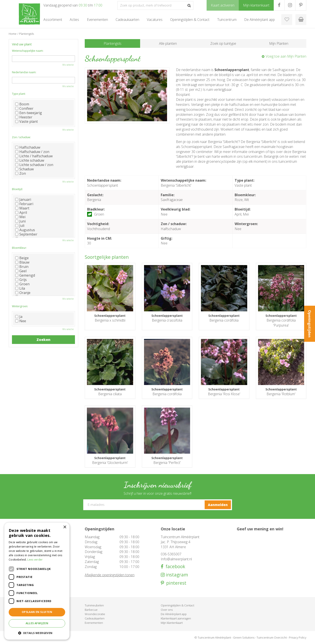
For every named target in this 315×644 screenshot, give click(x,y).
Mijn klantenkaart (172, 623)
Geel (21, 271)
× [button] (65, 527)
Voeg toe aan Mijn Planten (286, 56)
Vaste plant (27, 121)
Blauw (22, 262)
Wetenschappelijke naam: (28, 51)
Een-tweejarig (29, 113)
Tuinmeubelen (94, 605)
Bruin (22, 267)
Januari (23, 199)
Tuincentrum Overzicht (272, 637)
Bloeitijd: (17, 189)
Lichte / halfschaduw (34, 156)
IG (290, 5)
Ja (19, 317)
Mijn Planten (279, 43)
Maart (22, 208)
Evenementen (94, 623)
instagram (176, 575)
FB (279, 5)
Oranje (23, 293)
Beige (22, 258)
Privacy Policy (298, 637)
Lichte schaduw (30, 160)
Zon (21, 173)
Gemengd (25, 275)
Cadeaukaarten (95, 618)
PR (301, 5)
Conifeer (24, 108)
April (21, 212)
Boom (22, 104)
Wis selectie (68, 65)
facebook (174, 567)
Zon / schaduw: (21, 137)
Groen (22, 284)
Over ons (167, 610)
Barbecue (91, 610)
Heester (24, 117)
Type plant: (19, 94)
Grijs (21, 280)
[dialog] (37, 581)
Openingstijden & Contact (177, 605)
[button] (37, 633)
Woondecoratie (95, 614)
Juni (20, 221)
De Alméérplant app (174, 614)
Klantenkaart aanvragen (176, 618)
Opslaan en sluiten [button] (37, 612)
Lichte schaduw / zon (34, 165)
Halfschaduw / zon (32, 152)
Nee (21, 321)
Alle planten (168, 43)
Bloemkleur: (19, 248)
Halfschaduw (28, 147)
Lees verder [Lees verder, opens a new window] (35, 560)
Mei (20, 217)
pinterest (175, 583)
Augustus (25, 230)
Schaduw (24, 169)
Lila (20, 288)
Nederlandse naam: (24, 72)
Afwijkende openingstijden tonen (110, 575)
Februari (24, 204)
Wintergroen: (20, 306)
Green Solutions (244, 637)
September (26, 234)
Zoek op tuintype (223, 43)
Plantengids (113, 43)
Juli (20, 226)
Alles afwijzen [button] (37, 623)
